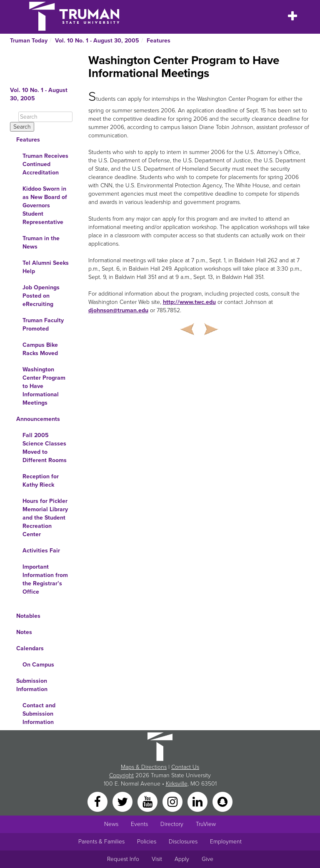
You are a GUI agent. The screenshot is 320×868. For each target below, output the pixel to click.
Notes (24, 632)
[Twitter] (123, 801)
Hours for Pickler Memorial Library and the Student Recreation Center (45, 518)
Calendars (30, 648)
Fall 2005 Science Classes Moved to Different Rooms (45, 448)
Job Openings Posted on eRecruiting (41, 296)
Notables (28, 616)
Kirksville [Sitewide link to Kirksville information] (177, 784)
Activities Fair (41, 551)
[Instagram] (173, 801)
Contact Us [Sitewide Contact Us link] (185, 767)
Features (159, 41)
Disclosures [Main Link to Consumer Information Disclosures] (183, 842)
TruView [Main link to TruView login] (206, 824)
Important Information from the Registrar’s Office (45, 579)
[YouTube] (148, 801)
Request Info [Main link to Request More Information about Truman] (123, 859)
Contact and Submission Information (39, 714)
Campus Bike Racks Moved (40, 349)
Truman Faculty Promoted (43, 325)
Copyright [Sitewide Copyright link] (121, 775)
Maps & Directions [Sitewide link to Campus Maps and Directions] (144, 767)
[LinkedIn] (198, 801)
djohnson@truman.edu (118, 310)
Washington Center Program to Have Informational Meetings (44, 386)
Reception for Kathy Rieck (41, 481)
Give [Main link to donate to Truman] (207, 859)
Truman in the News (41, 242)
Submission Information (32, 685)
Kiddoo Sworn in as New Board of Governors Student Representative (45, 205)
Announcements (38, 419)
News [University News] (111, 824)
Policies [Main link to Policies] (147, 842)
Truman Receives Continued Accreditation (45, 164)
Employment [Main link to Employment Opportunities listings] (226, 842)
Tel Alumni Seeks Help (46, 267)
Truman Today (29, 41)
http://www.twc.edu (189, 302)
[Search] (45, 117)
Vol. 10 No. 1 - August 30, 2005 (97, 41)
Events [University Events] (139, 824)
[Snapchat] (222, 801)
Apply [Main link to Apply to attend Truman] (182, 859)
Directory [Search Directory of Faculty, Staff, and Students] (172, 824)
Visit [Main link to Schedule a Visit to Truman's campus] (157, 859)
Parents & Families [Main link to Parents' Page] (101, 842)
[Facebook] (98, 801)
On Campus (38, 665)
